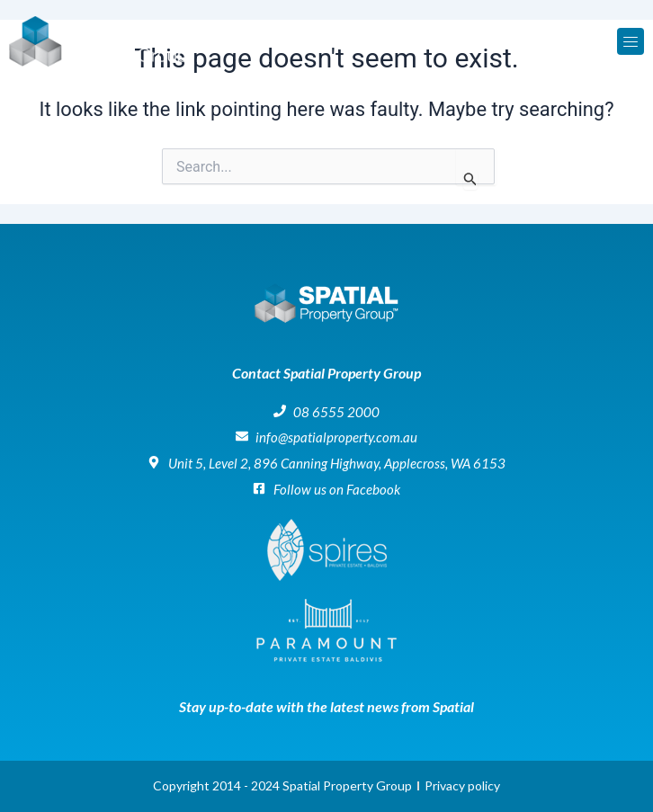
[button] (631, 41)
